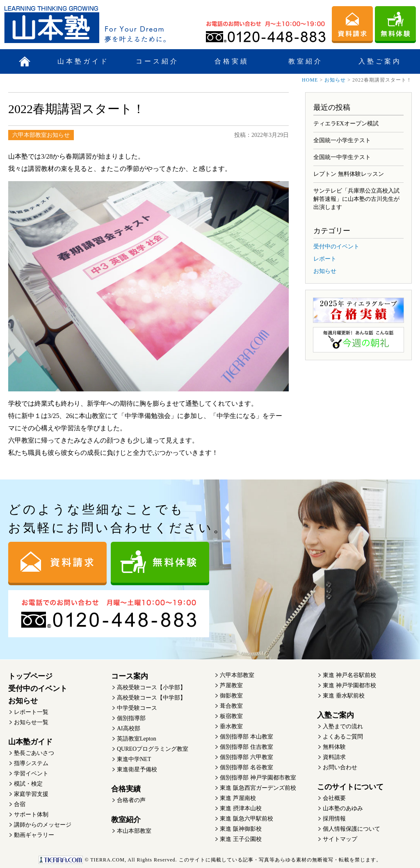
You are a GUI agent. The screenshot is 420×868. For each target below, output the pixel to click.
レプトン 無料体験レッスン (349, 174)
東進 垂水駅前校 (344, 696)
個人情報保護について (352, 829)
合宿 (20, 804)
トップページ (30, 676)
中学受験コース (137, 708)
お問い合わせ (340, 767)
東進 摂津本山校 (241, 808)
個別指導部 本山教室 (247, 737)
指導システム (31, 763)
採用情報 (334, 819)
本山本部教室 (134, 831)
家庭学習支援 (31, 794)
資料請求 (334, 757)
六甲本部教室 (237, 675)
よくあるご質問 (343, 737)
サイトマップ (340, 839)
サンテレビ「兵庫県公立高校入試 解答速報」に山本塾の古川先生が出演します (356, 199)
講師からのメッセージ (43, 825)
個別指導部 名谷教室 (247, 767)
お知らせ (335, 80)
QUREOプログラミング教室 (153, 749)
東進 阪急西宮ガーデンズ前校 (258, 788)
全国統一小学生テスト (342, 140)
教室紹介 (306, 61)
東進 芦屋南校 (238, 798)
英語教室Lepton (137, 739)
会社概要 (334, 798)
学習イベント (31, 774)
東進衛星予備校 (137, 769)
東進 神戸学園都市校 (349, 685)
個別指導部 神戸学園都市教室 (258, 778)
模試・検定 (28, 784)
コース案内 (130, 676)
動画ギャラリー (34, 835)
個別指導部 (131, 718)
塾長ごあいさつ (34, 753)
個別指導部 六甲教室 (247, 757)
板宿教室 (231, 716)
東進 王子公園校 (241, 839)
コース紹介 (157, 61)
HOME (310, 80)
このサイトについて (350, 787)
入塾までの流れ (343, 726)
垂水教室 (231, 726)
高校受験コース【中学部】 (151, 698)
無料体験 (334, 747)
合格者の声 (131, 800)
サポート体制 (31, 815)
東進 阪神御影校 (241, 829)
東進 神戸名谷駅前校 (349, 675)
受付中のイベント (336, 247)
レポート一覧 (31, 712)
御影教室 (231, 696)
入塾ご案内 (380, 61)
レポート (325, 259)
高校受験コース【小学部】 (151, 687)
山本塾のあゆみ (343, 808)
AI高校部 (129, 728)
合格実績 (232, 61)
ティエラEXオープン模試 (346, 124)
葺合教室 (231, 706)
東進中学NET (134, 759)
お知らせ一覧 (31, 722)
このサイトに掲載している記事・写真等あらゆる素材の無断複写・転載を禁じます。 (210, 860)
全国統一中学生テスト (342, 157)
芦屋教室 (231, 685)
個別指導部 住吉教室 (247, 747)
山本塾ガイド (83, 61)
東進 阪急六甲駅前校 (247, 819)
